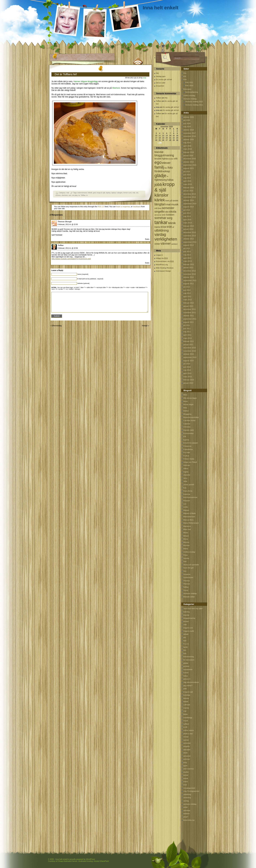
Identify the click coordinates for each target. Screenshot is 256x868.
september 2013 (190, 242)
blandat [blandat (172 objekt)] (159, 152)
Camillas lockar (189, 420)
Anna (185, 401)
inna (145, 78)
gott (94, 193)
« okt (160, 142)
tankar (186, 775)
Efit (185, 76)
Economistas (188, 433)
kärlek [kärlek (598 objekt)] (160, 200)
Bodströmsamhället (191, 417)
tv (87, 195)
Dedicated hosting (86, 861)
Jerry (185, 478)
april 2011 (187, 335)
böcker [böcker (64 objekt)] (171, 159)
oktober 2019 (189, 130)
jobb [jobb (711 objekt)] (158, 185)
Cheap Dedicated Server (67, 861)
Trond (186, 590)
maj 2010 (187, 370)
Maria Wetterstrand (191, 523)
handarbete (188, 669)
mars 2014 (188, 223)
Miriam (186, 536)
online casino (189, 730)
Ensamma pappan (191, 443)
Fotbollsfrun (188, 449)
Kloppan (187, 501)
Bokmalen (187, 89)
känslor (186, 698)
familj (185, 647)
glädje (186, 663)
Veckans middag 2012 (194, 102)
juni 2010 (187, 367)
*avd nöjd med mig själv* (193, 608)
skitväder (187, 750)
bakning (187, 612)
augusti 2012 (188, 284)
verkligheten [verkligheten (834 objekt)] (166, 239)
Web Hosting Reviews (165, 268)
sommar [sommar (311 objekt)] (160, 218)
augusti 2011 (188, 322)
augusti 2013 (188, 245)
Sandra (186, 558)
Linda (186, 507)
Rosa (185, 555)
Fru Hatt (187, 452)
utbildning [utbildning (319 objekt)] (162, 230)
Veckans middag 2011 (194, 105)
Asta (185, 408)
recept (186, 737)
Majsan (186, 510)
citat (185, 625)
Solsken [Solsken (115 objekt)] (170, 215)
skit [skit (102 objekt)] (167, 212)
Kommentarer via (165, 261)
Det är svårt (161, 83)
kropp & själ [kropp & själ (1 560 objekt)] (164, 187)
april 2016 (187, 146)
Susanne (187, 574)
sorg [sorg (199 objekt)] (169, 218)
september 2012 (190, 280)
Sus (185, 571)
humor (186, 673)
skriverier (187, 756)
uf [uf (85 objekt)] (173, 227)
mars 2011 (188, 338)
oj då (185, 727)
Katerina (187, 494)
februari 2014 (189, 226)
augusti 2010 (188, 361)
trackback (137, 207)
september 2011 (190, 319)
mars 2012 (188, 300)
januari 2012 (188, 306)
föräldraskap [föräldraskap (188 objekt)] (162, 171)
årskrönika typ (189, 820)
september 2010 (190, 357)
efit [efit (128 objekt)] (176, 159)
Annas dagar (188, 404)
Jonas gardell (189, 485)
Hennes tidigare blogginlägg (86, 81)
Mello (185, 714)
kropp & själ (101, 193)
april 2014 (187, 220)
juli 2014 (187, 210)
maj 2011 (187, 332)
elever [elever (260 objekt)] (166, 163)
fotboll (90, 193)
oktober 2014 (189, 200)
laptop (108, 193)
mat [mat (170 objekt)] (168, 204)
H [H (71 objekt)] (168, 176)
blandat (186, 615)
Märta (186, 549)
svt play (75, 195)
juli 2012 (187, 287)
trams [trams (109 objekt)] (157, 227)
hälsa (185, 676)
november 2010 (190, 351)
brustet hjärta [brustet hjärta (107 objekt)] (161, 159)
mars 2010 (188, 377)
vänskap (187, 810)
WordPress (90, 859)
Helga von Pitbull (190, 462)
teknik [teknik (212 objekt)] (172, 223)
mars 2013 (188, 261)
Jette (185, 481)
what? (186, 817)
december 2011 (190, 309)
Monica (186, 542)
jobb (185, 689)
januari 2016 (188, 156)
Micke (186, 533)
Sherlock (116, 88)
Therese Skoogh (65, 222)
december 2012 (190, 271)
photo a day (188, 734)
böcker (186, 621)
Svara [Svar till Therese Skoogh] (147, 239)
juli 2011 (187, 325)
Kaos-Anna (188, 491)
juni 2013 (187, 252)
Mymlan (187, 545)
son (70, 195)
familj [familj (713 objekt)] (159, 167)
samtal (186, 740)
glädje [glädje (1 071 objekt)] (160, 176)
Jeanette (187, 475)
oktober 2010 (189, 354)
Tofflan (83, 195)
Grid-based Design (163, 271)
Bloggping (187, 414)
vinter (186, 807)
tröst (185, 785)
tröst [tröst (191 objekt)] (163, 227)
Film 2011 (189, 82)
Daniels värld (189, 430)
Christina (187, 427)
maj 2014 (187, 216)
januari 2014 (188, 229)
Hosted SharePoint (101, 861)
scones (58, 195)
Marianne (187, 526)
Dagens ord (188, 628)
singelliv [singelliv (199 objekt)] (160, 212)
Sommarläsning (192, 92)
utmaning (187, 798)
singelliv (187, 746)
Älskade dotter (189, 597)
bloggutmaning (189, 618)
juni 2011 (187, 329)
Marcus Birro (188, 520)
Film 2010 (189, 86)
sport (185, 766)
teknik (186, 778)
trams (186, 781)
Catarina (187, 424)
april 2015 (187, 181)
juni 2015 (187, 175)
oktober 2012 (189, 277)
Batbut (186, 411)
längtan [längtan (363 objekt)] (160, 204)
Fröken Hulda (189, 459)
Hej (157, 73)
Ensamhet (160, 86)
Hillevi (186, 469)
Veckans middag (190, 99)
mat (68, 193)
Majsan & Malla (189, 513)
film (185, 650)
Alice (185, 395)
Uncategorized (189, 788)
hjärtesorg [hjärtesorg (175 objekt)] (161, 180)
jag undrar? (188, 686)
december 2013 (190, 232)
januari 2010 (188, 383)
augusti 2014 (188, 207)
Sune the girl (188, 568)
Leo (185, 504)
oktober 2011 (189, 316)
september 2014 (190, 204)
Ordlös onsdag (189, 95)
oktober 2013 (189, 239)
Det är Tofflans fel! (66, 74)
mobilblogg (188, 718)
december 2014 (190, 194)
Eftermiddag (57, 326)
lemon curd (127, 193)
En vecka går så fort (164, 79)
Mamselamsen (189, 517)
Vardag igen (161, 76)
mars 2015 (188, 184)
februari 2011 (189, 341)
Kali (185, 488)
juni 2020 (187, 123)
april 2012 (187, 296)
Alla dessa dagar (190, 398)
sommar (187, 759)
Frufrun (186, 456)
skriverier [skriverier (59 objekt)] (158, 215)
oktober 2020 (189, 117)
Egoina (186, 440)
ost (137, 193)
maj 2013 (187, 255)
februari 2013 (189, 264)
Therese (187, 584)
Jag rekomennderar (191, 682)
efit (185, 637)
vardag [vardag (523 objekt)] (160, 234)
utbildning (187, 794)
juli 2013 (187, 248)
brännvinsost (82, 193)
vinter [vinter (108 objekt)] (157, 244)
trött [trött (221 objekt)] (169, 227)
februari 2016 (189, 152)
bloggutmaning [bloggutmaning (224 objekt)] (164, 155)
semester (187, 743)
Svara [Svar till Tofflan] (147, 263)
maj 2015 (187, 178)
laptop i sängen (117, 193)
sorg (185, 762)
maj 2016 (187, 143)
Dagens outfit (189, 631)
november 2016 (190, 136)
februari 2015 (189, 188)
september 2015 (190, 165)
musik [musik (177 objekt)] (175, 204)
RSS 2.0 (101, 207)
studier (186, 772)
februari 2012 (189, 303)
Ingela (186, 472)
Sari (185, 561)
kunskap (187, 695)
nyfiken (186, 724)
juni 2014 (187, 213)
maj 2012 (187, 293)
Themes (187, 581)
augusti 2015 (188, 168)
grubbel (186, 666)
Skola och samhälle (191, 565)
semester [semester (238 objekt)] (168, 208)
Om (185, 73)
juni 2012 (187, 290)
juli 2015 (187, 172)
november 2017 (190, 133)
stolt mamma (188, 769)
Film (185, 79)
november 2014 (190, 197)
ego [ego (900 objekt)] (158, 162)
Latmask (187, 705)
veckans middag (190, 804)
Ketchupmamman (190, 497)
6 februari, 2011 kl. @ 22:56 (68, 248)
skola (185, 753)
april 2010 (187, 373)
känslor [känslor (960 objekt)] (161, 195)
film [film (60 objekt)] (166, 168)
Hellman (187, 465)
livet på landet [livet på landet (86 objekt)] (172, 201)
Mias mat (187, 529)
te (79, 195)
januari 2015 (188, 191)
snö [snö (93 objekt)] (164, 215)
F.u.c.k (186, 644)
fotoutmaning (189, 657)
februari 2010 (189, 380)
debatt (186, 634)
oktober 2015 (189, 162)
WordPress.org (162, 265)
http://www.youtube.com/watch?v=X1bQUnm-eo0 (71, 259)
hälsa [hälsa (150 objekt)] (170, 180)
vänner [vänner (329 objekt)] (166, 243)
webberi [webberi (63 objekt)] (174, 244)
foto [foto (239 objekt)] (170, 168)
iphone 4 (187, 679)
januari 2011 (188, 345)
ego (185, 641)
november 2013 (190, 236)
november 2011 (190, 312)
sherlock (65, 195)
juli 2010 (187, 364)
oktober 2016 (189, 139)
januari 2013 (188, 268)
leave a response (123, 207)
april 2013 (187, 258)
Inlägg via (162, 258)
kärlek (186, 702)
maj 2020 (187, 127)
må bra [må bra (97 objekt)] (158, 208)
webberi (187, 814)
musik (186, 721)
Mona (186, 539)
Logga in (159, 255)
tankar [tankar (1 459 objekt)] (161, 222)
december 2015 (190, 159)
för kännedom (189, 660)
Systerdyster (188, 577)
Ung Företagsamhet (191, 791)
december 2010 (190, 348)
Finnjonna (187, 446)
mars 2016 (188, 149)
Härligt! (145, 326)
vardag (186, 801)
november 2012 (190, 274)
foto (185, 653)
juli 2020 (187, 120)
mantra (186, 708)
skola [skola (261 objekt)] (173, 212)
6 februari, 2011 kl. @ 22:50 (68, 224)
